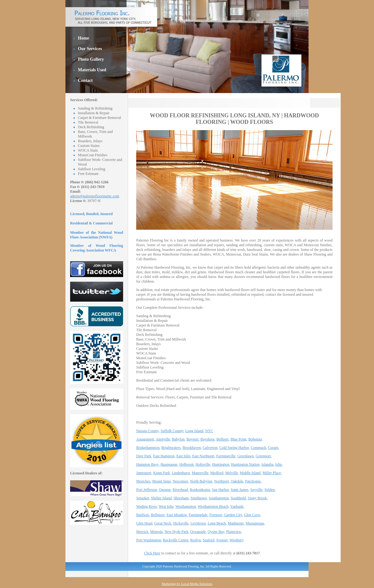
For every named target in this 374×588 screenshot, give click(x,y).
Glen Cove (252, 515)
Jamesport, (144, 473)
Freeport (216, 515)
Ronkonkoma (200, 490)
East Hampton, (164, 456)
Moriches (143, 481)
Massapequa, (255, 523)
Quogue (165, 490)
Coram (273, 448)
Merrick (142, 532)
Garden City (233, 515)
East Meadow (177, 515)
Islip (278, 464)
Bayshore (207, 439)
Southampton (219, 498)
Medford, (217, 473)
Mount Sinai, (162, 481)
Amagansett (145, 439)
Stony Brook (257, 498)
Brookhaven (192, 448)
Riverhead (180, 490)
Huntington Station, (246, 464)
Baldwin (143, 515)
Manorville (200, 473)
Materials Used (92, 70)
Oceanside (198, 532)
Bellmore (158, 515)
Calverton (210, 448)
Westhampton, (186, 506)
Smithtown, (199, 498)
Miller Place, (272, 473)
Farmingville (226, 456)
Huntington (221, 464)
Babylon (178, 439)
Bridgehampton (148, 448)
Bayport (192, 439)
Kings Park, (162, 473)
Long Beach (217, 523)
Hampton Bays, (148, 464)
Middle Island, (251, 473)
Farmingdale (198, 515)
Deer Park (144, 456)
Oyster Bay (216, 532)
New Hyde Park (177, 532)
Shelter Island (161, 498)
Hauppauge (169, 464)
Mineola (156, 532)
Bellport (222, 439)
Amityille (163, 439)
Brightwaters (171, 448)
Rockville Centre (176, 540)
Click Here (152, 553)
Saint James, (240, 490)
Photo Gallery (91, 59)
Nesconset (180, 481)
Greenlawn (246, 456)
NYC (209, 431)
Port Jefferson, (147, 490)
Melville (232, 473)
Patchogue (253, 481)
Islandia (267, 464)
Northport (221, 481)
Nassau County (147, 431)
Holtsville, (203, 464)
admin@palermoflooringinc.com (95, 196)
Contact (85, 80)
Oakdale (237, 481)
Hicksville (181, 523)
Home (84, 38)
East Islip (183, 456)
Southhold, (239, 498)
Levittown (198, 523)
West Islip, (167, 506)
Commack (259, 448)
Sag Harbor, (221, 490)
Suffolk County (172, 431)
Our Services (90, 49)
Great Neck (163, 523)
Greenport (263, 456)
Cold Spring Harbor (234, 448)
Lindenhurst (181, 473)
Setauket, (143, 498)
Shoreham (181, 498)
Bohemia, (256, 439)
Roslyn (195, 540)
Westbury (237, 540)
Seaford (209, 540)
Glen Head (144, 523)
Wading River (146, 506)
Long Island (194, 431)
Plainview (234, 532)
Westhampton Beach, (213, 506)
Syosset (222, 540)
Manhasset (236, 523)
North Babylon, (201, 481)
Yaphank (237, 506)
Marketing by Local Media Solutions (187, 584)
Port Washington (149, 540)
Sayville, (257, 490)
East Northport (203, 456)
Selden (270, 490)
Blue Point (239, 439)
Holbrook (186, 464)
